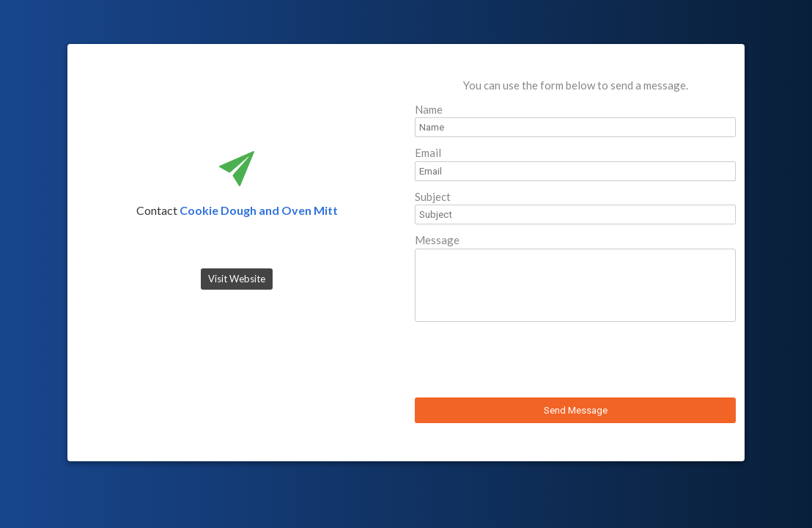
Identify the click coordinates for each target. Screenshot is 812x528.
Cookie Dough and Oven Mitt (259, 210)
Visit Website (237, 279)
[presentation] (526, 362)
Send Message (576, 410)
